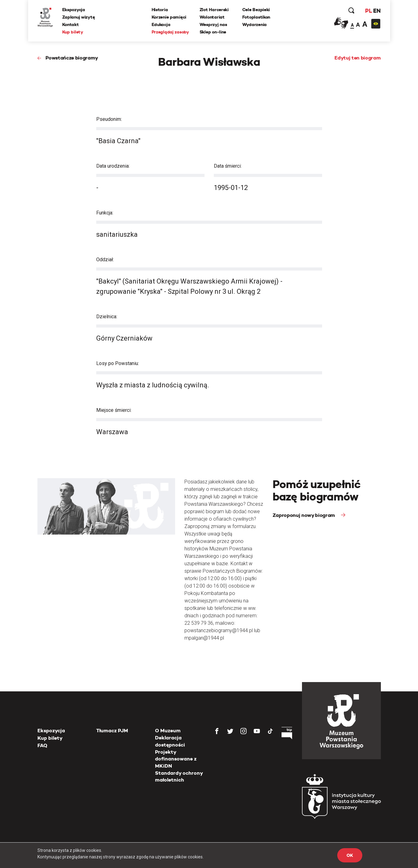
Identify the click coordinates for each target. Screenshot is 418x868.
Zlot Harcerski (214, 10)
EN (377, 11)
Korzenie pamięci (169, 17)
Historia (160, 10)
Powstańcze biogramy (72, 58)
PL (368, 11)
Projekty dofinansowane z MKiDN (176, 759)
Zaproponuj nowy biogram (304, 515)
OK (350, 855)
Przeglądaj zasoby (170, 32)
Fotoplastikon (256, 17)
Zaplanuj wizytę (79, 17)
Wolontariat (212, 17)
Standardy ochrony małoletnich (179, 776)
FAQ (42, 745)
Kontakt (71, 24)
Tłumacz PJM (112, 731)
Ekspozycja (74, 10)
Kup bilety (73, 32)
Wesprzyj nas (213, 24)
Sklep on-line (213, 32)
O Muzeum (168, 731)
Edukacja (161, 24)
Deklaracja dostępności (170, 741)
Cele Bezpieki (256, 10)
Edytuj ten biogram (358, 58)
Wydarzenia (254, 24)
